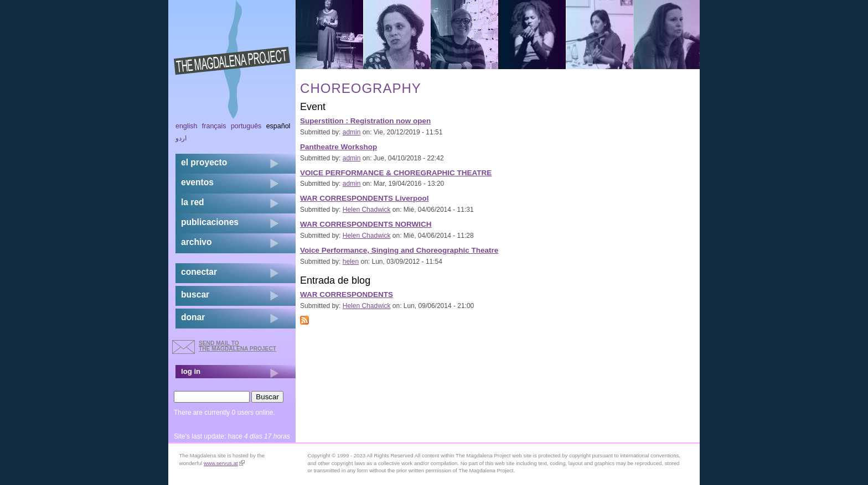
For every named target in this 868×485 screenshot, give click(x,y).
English (187, 126)
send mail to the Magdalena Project (237, 346)
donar (193, 317)
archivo (196, 242)
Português (246, 126)
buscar (195, 294)
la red (193, 202)
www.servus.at (224, 463)
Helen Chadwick (367, 210)
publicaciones (210, 222)
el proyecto (204, 162)
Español (278, 126)
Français (214, 126)
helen (351, 262)
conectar (199, 272)
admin (352, 132)
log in (191, 371)
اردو (181, 138)
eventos (197, 182)
